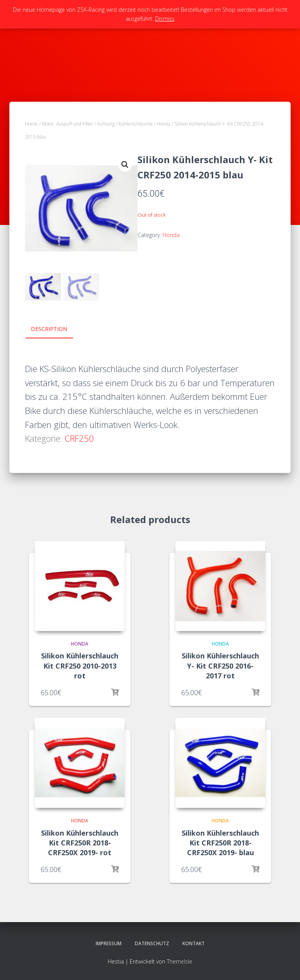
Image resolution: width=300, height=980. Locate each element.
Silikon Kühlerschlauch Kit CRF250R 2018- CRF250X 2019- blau (220, 843)
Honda (163, 124)
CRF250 (79, 438)
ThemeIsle (179, 961)
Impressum (109, 943)
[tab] (55, 329)
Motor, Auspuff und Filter (68, 124)
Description (49, 329)
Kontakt (194, 943)
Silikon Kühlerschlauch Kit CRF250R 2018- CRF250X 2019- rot (80, 843)
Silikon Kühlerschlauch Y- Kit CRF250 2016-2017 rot (220, 665)
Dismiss (165, 19)
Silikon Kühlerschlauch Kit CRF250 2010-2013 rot (80, 665)
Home (31, 124)
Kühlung (106, 124)
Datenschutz (152, 943)
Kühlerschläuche (136, 124)
